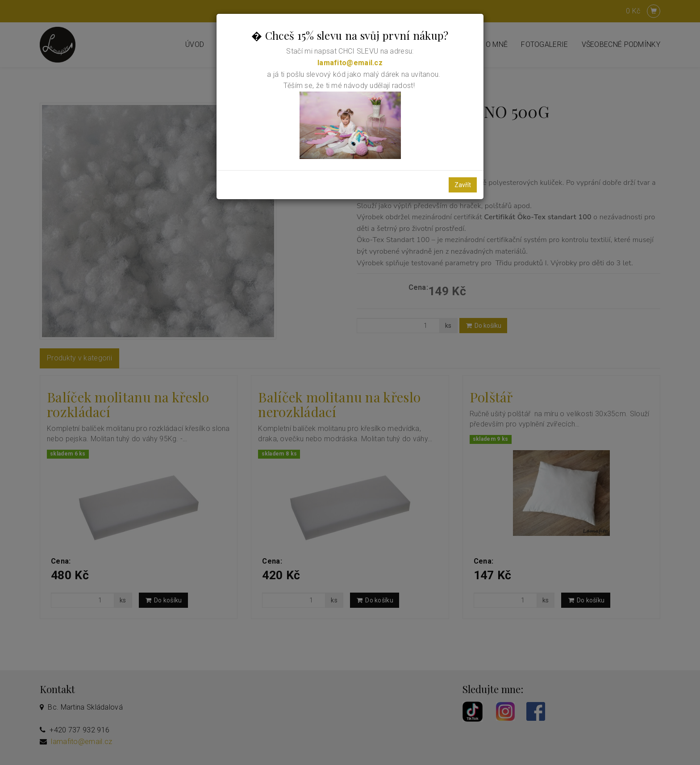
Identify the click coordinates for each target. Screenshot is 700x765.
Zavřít (463, 185)
